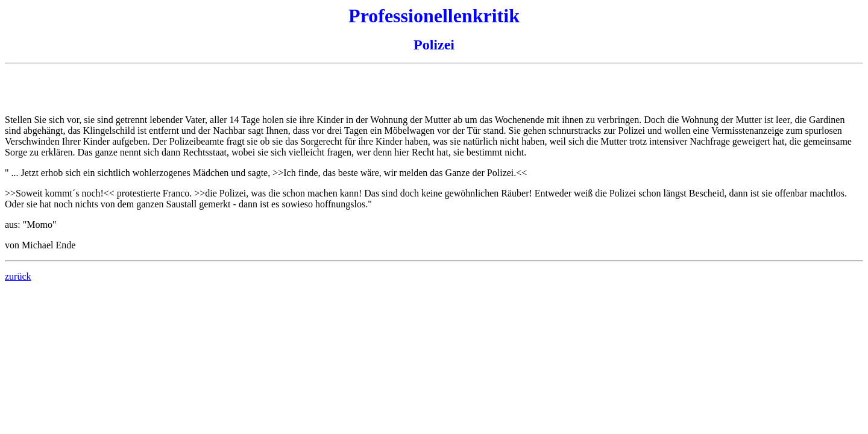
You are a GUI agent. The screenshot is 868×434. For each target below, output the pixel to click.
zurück (18, 276)
